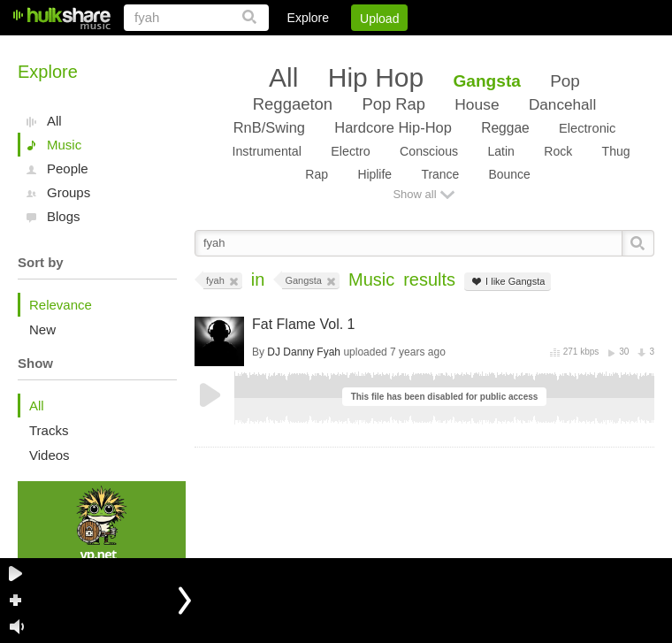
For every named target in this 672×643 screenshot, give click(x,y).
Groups (69, 192)
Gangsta (487, 81)
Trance (440, 174)
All (54, 121)
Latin (500, 151)
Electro (350, 151)
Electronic (587, 128)
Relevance (61, 305)
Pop (565, 81)
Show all (414, 194)
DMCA (473, 49)
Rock (558, 151)
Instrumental (267, 151)
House (477, 104)
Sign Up (353, 49)
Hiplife (374, 174)
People (68, 168)
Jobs (415, 49)
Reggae (505, 128)
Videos (50, 455)
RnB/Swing (269, 127)
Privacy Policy (556, 49)
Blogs (64, 216)
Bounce (510, 174)
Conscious (429, 151)
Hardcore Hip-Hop (393, 127)
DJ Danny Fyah (304, 352)
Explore (308, 18)
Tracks (49, 430)
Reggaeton (293, 104)
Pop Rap (393, 104)
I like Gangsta (508, 282)
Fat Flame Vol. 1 (304, 324)
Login (289, 49)
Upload (379, 19)
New (42, 329)
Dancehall (562, 104)
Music (64, 145)
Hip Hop (376, 77)
